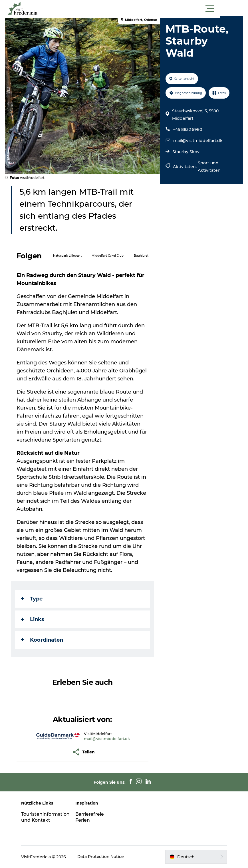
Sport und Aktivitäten (209, 167)
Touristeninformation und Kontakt (48, 817)
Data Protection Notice (103, 857)
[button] (150, 9)
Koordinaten (43, 640)
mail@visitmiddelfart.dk (198, 141)
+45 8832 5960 (187, 129)
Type (32, 599)
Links (33, 619)
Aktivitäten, (185, 167)
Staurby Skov (186, 152)
